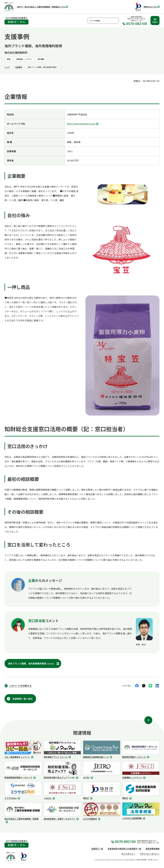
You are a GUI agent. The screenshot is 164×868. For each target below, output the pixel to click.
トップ (7, 67)
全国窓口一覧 (97, 849)
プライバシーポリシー (150, 854)
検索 (116, 21)
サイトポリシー (128, 854)
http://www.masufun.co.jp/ (83, 124)
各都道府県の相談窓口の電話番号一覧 (124, 849)
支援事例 (19, 67)
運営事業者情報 (153, 849)
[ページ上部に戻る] (148, 720)
